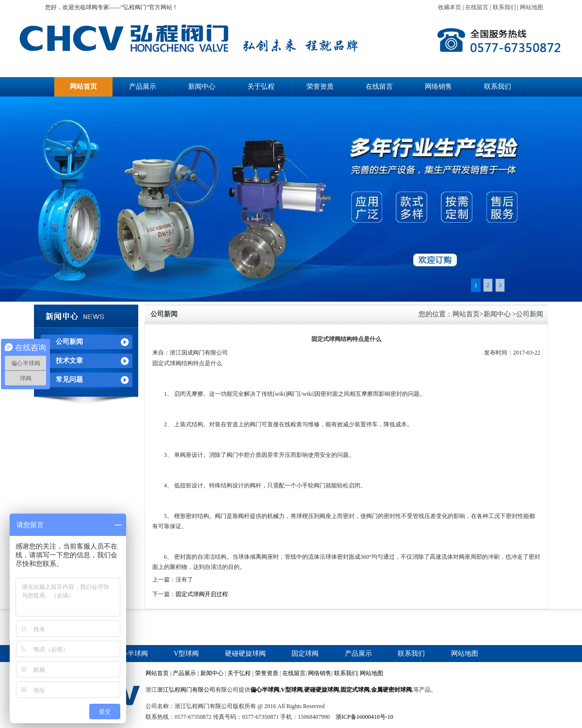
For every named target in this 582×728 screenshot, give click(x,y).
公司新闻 (69, 342)
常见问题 (69, 380)
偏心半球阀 (131, 654)
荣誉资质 (320, 87)
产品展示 (143, 87)
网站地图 (532, 7)
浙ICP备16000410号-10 (364, 717)
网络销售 (438, 87)
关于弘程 (261, 87)
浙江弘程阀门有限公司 (186, 690)
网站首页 (83, 87)
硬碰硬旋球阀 (245, 654)
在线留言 (477, 7)
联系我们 (504, 7)
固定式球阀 (355, 690)
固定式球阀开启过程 (202, 594)
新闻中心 (202, 87)
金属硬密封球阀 (391, 690)
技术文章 (69, 361)
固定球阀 (305, 654)
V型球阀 (186, 654)
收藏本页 (450, 7)
